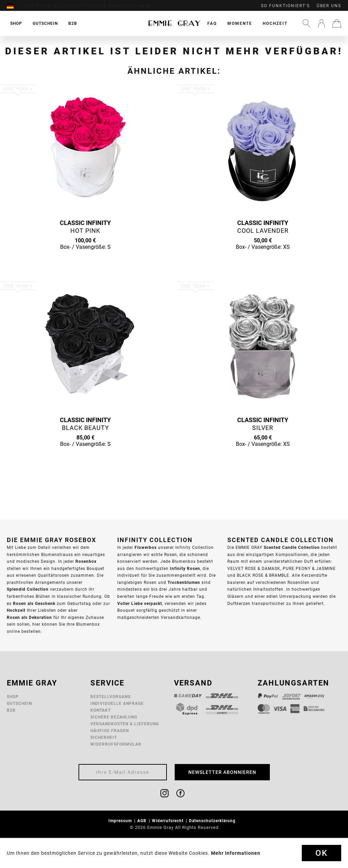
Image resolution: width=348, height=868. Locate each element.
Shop (13, 697)
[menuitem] (14, 6)
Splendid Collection (28, 589)
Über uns (329, 6)
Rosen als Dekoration (29, 617)
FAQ (212, 23)
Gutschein (19, 703)
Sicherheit (104, 737)
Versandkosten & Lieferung (125, 724)
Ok (321, 853)
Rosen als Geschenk (34, 603)
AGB (143, 821)
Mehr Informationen (236, 853)
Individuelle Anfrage (117, 703)
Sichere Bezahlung (114, 717)
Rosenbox (86, 561)
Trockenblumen (184, 582)
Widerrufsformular (116, 744)
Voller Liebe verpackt (140, 603)
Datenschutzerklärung (213, 821)
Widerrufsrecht (168, 821)
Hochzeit (275, 23)
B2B (11, 710)
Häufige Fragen (110, 731)
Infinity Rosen (185, 568)
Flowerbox (146, 547)
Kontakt (101, 710)
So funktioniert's (285, 6)
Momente (240, 23)
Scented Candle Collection (292, 547)
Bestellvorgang (111, 697)
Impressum (121, 821)
